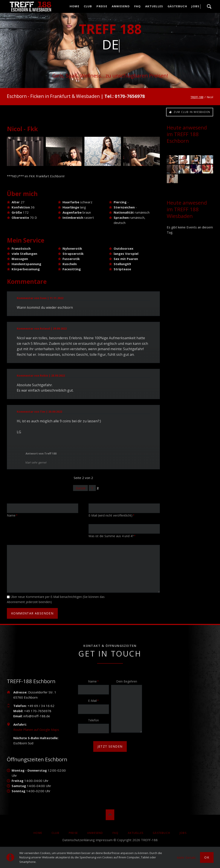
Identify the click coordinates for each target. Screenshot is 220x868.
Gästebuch (161, 833)
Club (55, 833)
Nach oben (110, 815)
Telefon (93, 720)
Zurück (80, 488)
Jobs (183, 833)
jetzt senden (110, 746)
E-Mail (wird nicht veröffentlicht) (112, 515)
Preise (73, 833)
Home (38, 833)
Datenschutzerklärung (79, 840)
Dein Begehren (127, 681)
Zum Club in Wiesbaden (191, 112)
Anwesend (95, 833)
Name (14, 515)
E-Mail (95, 701)
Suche (209, 6)
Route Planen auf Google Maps (36, 730)
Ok (207, 857)
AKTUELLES (136, 833)
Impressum (104, 840)
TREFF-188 (197, 97)
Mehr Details (186, 857)
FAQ (116, 833)
